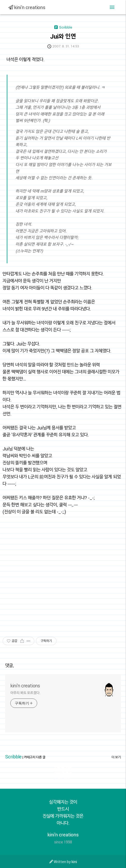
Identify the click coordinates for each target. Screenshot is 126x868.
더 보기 (116, 757)
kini (74, 862)
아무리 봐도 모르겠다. (25, 693)
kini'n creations (27, 7)
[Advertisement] (52, 578)
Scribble (13, 757)
